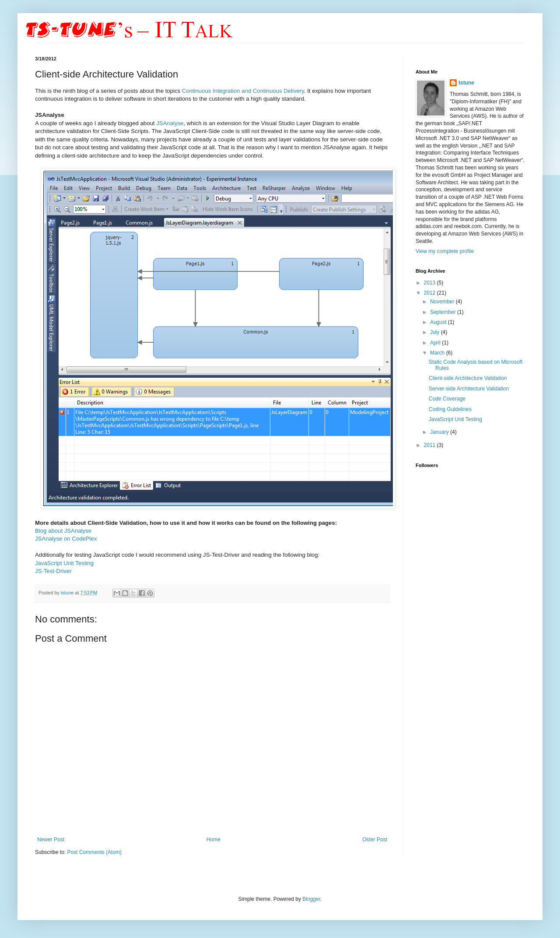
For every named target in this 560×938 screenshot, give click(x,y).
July (436, 332)
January (440, 432)
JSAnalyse (170, 123)
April (436, 343)
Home (213, 840)
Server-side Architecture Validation (469, 389)
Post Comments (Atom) (94, 852)
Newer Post (51, 840)
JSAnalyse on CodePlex (66, 539)
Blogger (311, 899)
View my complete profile (445, 251)
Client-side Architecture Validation (468, 378)
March (438, 353)
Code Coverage (447, 399)
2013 (430, 283)
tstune (68, 593)
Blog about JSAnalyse (63, 531)
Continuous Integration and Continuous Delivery (243, 91)
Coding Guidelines (450, 409)
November (443, 302)
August (439, 322)
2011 (430, 445)
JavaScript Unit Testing (64, 563)
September (444, 312)
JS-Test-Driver (53, 571)
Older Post (375, 840)
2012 (430, 293)
